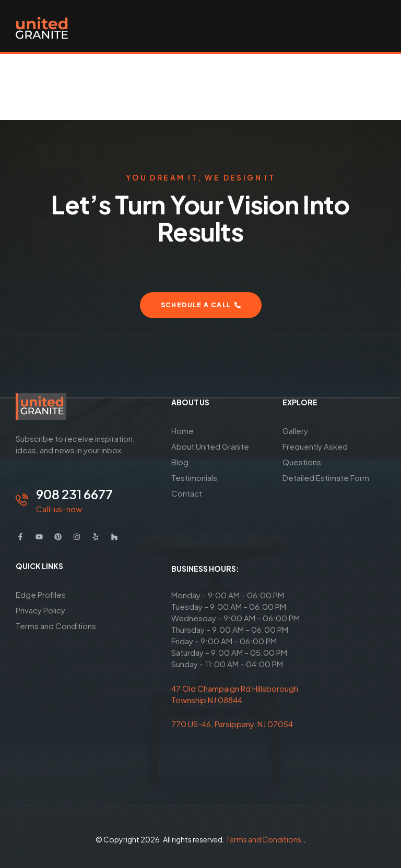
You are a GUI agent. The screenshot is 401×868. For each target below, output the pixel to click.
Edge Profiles (41, 594)
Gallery (295, 431)
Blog (180, 462)
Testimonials (194, 478)
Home (182, 431)
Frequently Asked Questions (315, 454)
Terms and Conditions (56, 626)
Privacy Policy (40, 610)
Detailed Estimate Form (326, 478)
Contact (187, 493)
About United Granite (210, 446)
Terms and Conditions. (264, 839)
